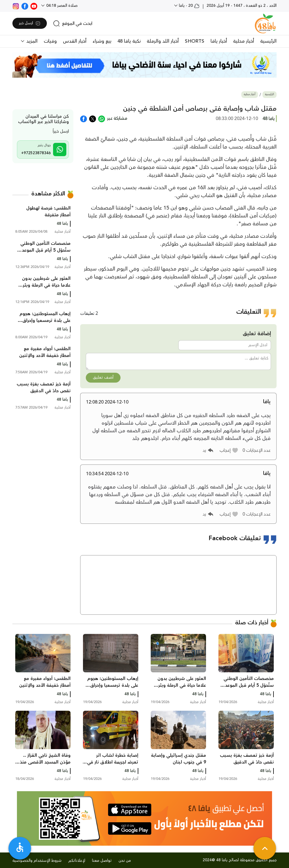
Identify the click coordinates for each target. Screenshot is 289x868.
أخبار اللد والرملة (163, 41)
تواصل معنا (102, 861)
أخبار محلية (244, 41)
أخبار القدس (75, 41)
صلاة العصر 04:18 (61, 6)
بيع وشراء (102, 41)
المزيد (31, 41)
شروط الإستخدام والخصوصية (37, 861)
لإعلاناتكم (77, 861)
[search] (73, 23)
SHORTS (195, 41)
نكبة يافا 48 (129, 41)
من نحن (125, 861)
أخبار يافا (219, 41)
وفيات (50, 41)
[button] (229, 450)
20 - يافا (189, 6)
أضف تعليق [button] (103, 378)
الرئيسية (268, 41)
